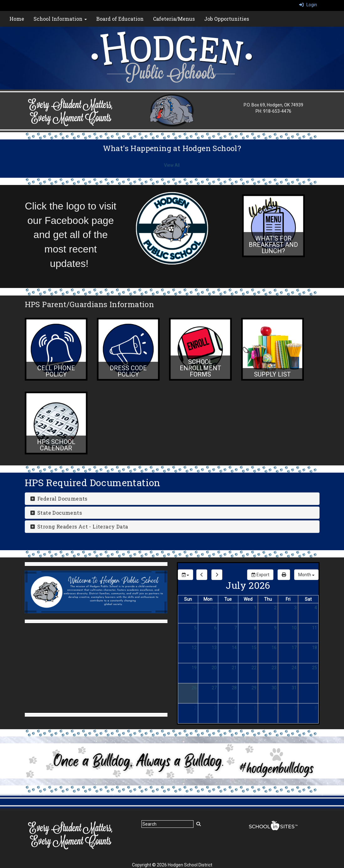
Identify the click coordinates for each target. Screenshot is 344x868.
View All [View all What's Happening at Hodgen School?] (172, 165)
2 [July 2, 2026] (275, 608)
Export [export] (260, 575)
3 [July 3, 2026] (295, 608)
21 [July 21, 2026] (234, 668)
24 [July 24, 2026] (294, 668)
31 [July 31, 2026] (294, 688)
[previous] (202, 575)
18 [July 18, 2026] (315, 648)
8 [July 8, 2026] (255, 628)
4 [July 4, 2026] (316, 608)
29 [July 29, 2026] (254, 688)
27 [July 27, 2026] (214, 688)
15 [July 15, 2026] (254, 648)
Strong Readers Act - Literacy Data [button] (79, 526)
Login (308, 5)
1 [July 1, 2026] (255, 608)
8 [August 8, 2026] (316, 708)
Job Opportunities (227, 19)
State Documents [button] (56, 513)
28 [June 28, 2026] (194, 608)
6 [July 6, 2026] (215, 628)
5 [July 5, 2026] (195, 628)
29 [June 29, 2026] (214, 608)
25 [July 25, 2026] (315, 668)
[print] (284, 575)
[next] (217, 575)
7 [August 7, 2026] (295, 708)
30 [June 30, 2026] (234, 608)
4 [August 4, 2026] (236, 708)
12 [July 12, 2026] (194, 648)
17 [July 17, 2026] (294, 648)
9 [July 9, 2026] (275, 628)
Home (17, 19)
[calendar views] (306, 575)
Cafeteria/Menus (174, 19)
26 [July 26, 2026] (194, 688)
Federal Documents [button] (59, 499)
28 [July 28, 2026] (234, 688)
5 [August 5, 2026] (255, 708)
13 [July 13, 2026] (214, 648)
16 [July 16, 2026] (274, 648)
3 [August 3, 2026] (215, 708)
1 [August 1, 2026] (316, 688)
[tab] (172, 499)
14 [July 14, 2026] (234, 648)
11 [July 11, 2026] (315, 628)
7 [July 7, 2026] (236, 628)
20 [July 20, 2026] (214, 668)
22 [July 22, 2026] (254, 668)
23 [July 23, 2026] (274, 668)
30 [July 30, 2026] (274, 688)
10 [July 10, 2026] (294, 628)
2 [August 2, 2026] (195, 708)
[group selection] (185, 575)
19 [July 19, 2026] (194, 668)
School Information (60, 19)
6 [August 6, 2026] (275, 708)
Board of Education (120, 19)
